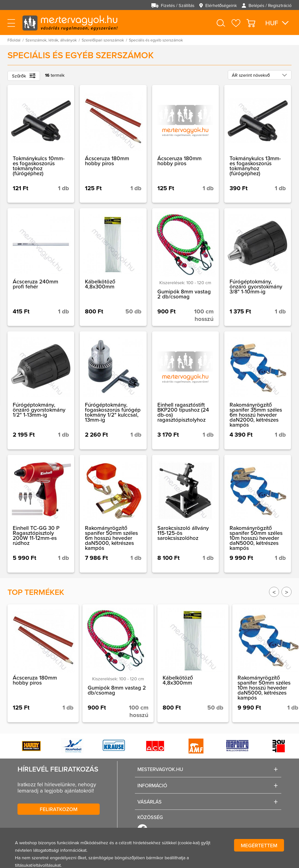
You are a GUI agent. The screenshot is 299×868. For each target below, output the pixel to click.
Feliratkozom (59, 809)
